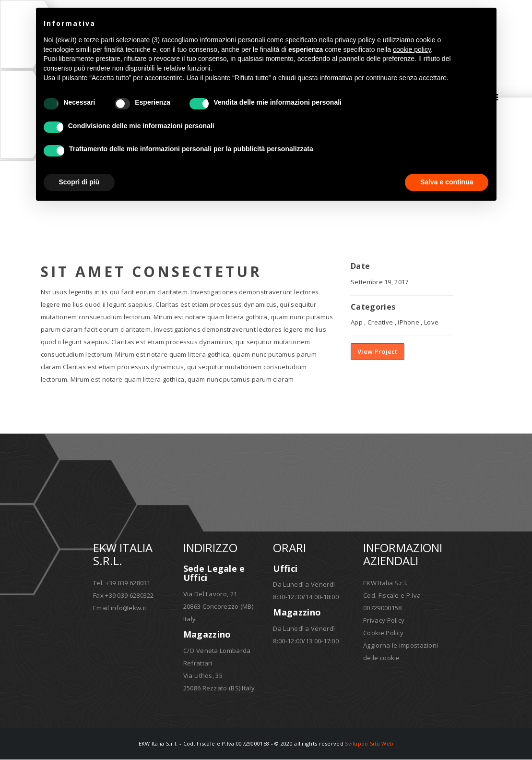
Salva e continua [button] (447, 182)
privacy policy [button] (355, 40)
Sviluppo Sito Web (369, 744)
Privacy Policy (384, 621)
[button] (484, 23)
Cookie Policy (383, 633)
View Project (378, 352)
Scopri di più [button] (79, 182)
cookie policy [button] (412, 49)
